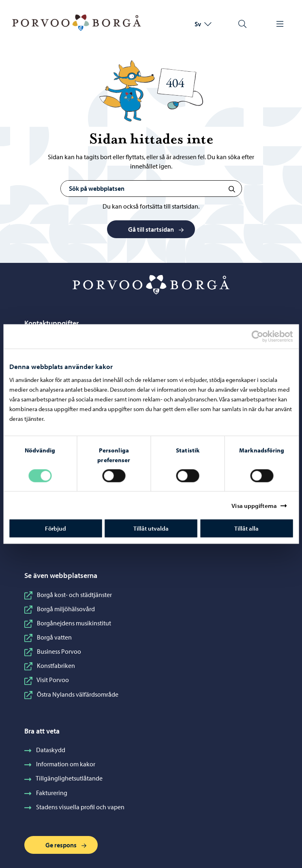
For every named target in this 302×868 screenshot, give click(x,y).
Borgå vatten (48, 637)
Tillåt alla (246, 528)
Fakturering (46, 793)
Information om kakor (60, 764)
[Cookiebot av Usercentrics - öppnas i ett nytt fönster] (264, 336)
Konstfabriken (50, 665)
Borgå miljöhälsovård (60, 609)
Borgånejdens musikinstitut (68, 623)
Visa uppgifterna (254, 505)
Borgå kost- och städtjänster (68, 595)
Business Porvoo (53, 651)
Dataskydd (45, 750)
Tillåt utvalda (151, 528)
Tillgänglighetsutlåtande (63, 778)
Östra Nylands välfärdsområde (71, 694)
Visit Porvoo (47, 680)
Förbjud (56, 528)
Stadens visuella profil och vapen (74, 807)
